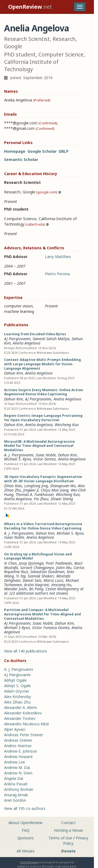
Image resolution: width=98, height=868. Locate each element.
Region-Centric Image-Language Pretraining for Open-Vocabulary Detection (43, 418)
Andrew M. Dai (17, 767)
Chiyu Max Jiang (55, 490)
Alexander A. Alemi (20, 707)
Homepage (15, 151)
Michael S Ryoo (17, 628)
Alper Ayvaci (15, 729)
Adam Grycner (17, 691)
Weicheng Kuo (67, 425)
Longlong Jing (36, 486)
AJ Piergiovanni (17, 339)
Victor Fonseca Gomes (51, 628)
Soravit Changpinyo (37, 568)
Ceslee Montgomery (62, 589)
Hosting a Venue (68, 830)
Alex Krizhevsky (18, 697)
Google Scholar (42, 151)
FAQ (26, 830)
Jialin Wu (64, 568)
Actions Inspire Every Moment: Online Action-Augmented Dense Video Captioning (44, 392)
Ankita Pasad (16, 784)
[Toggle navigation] (80, 7)
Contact (68, 823)
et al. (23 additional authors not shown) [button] (44, 591)
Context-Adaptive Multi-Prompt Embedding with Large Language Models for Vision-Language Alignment (42, 364)
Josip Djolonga (31, 563)
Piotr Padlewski (59, 563)
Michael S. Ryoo (18, 459)
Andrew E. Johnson (21, 751)
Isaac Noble (46, 455)
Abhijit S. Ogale (17, 686)
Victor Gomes (45, 459)
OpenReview (29, 862)
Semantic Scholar (21, 159)
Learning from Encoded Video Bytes (35, 334)
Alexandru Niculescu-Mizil (26, 724)
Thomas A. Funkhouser (35, 494)
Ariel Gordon (15, 800)
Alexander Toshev (20, 718)
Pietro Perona (57, 274)
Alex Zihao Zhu (17, 702)
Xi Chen (10, 563)
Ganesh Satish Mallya (51, 339)
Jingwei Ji (31, 490)
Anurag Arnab (16, 795)
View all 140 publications (26, 651)
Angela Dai (14, 778)
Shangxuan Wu (63, 486)
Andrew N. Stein (18, 773)
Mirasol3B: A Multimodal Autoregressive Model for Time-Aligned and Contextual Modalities (39, 446)
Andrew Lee (15, 762)
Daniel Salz (32, 580)
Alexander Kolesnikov (23, 713)
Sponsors (25, 838)
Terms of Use (60, 838)
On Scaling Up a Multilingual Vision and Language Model (38, 556)
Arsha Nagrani (36, 585)
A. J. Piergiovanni (19, 455)
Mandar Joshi (16, 589)
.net (30, 7)
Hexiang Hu (61, 585)
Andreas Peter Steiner (24, 735)
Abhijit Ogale (15, 680)
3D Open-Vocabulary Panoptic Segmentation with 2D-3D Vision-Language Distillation (43, 479)
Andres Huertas (18, 746)
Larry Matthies (58, 257)
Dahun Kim (13, 373)
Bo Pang (36, 589)
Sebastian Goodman (47, 572)
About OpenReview (25, 823)
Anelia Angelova (27, 343)
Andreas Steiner (18, 740)
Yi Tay (21, 576)
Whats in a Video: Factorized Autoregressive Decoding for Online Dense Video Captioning (43, 526)
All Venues (26, 851)
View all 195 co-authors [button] (25, 808)
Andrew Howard (18, 757)
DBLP (64, 151)
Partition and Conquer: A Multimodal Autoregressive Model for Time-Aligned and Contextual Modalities (42, 614)
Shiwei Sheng (62, 499)
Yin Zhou (41, 499)
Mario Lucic (53, 580)
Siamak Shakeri (41, 576)
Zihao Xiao (13, 486)
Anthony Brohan (19, 789)
